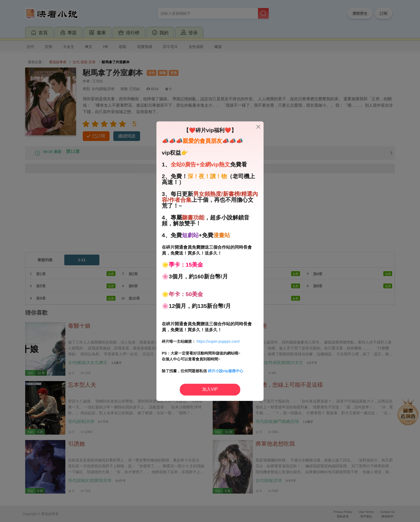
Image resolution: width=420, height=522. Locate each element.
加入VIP (210, 389)
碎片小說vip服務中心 (226, 371)
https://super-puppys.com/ (218, 341)
